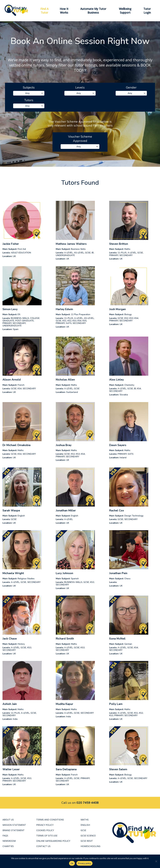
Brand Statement (14, 830)
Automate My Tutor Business (93, 11)
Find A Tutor (44, 11)
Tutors (29, 100)
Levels (80, 88)
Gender (131, 88)
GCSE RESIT (87, 841)
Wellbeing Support (125, 11)
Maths (85, 820)
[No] (156, 861)
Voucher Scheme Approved (80, 139)
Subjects (29, 88)
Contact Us (43, 846)
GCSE (83, 830)
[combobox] (29, 93)
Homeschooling (90, 846)
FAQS (5, 836)
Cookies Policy (45, 830)
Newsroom (9, 841)
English (85, 825)
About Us (8, 820)
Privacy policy (84, 863)
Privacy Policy (45, 825)
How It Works (64, 11)
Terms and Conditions (50, 820)
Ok (72, 863)
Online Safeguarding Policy (53, 841)
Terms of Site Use (47, 836)
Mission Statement (14, 825)
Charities (8, 846)
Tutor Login (147, 11)
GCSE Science (88, 836)
